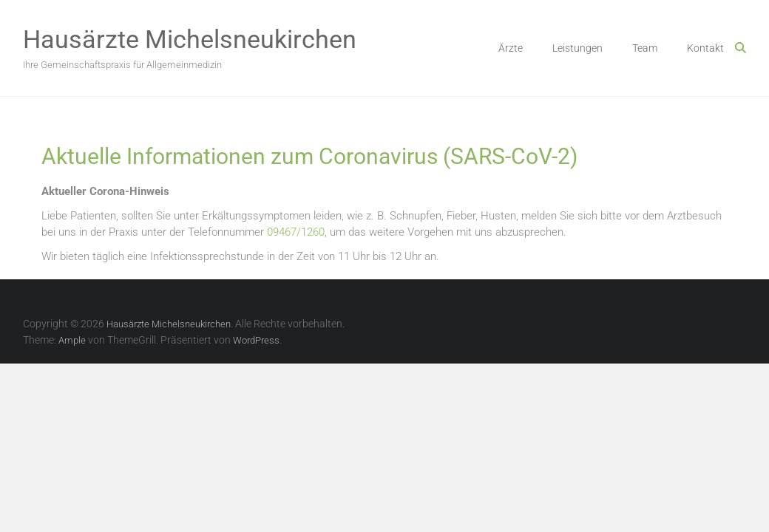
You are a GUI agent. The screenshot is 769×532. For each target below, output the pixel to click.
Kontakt (705, 48)
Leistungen (577, 48)
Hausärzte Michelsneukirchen (190, 39)
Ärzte (511, 48)
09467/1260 (296, 232)
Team (645, 48)
